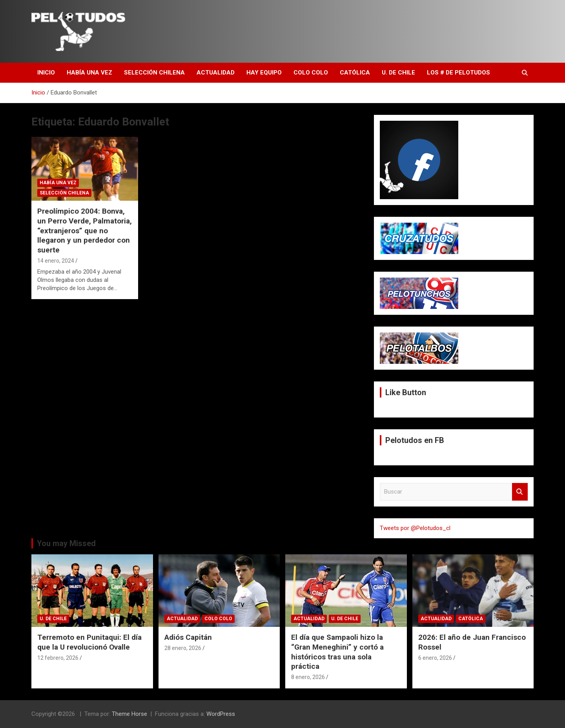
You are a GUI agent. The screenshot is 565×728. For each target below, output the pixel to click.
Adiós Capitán (188, 637)
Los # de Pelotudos (458, 73)
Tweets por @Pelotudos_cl (415, 528)
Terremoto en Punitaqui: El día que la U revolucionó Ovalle (89, 642)
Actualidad (216, 73)
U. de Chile (398, 73)
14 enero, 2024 (56, 261)
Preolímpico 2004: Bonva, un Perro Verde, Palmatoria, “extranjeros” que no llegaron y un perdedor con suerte (85, 231)
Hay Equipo (264, 73)
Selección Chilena (154, 73)
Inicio (46, 73)
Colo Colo (311, 73)
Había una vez (89, 73)
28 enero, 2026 (183, 648)
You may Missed (66, 543)
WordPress (221, 714)
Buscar (520, 492)
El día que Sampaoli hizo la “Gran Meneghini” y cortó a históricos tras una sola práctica (337, 652)
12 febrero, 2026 (58, 658)
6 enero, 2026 (435, 658)
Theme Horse (129, 714)
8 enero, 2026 (308, 677)
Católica (355, 73)
